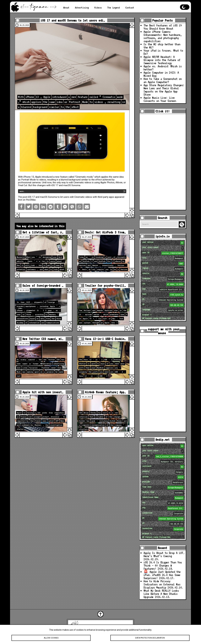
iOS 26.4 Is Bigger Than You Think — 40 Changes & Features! (163, 565)
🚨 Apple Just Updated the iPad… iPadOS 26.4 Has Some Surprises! (162, 575)
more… (22, 191)
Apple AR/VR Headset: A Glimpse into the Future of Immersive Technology (162, 60)
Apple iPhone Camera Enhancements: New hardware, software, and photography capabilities (163, 36)
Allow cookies (51, 639)
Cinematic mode (84, 177)
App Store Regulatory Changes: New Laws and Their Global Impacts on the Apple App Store (164, 90)
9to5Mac (31, 200)
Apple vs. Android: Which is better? (163, 68)
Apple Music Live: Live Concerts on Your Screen (160, 99)
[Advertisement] (163, 162)
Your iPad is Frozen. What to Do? (163, 52)
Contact (130, 8)
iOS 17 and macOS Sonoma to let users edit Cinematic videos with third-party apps (71, 197)
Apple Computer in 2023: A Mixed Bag (161, 74)
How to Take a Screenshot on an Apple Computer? (163, 80)
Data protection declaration (150, 639)
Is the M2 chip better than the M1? (162, 46)
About (66, 8)
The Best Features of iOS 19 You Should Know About (163, 27)
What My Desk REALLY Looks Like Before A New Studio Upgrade (161, 594)
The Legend (114, 8)
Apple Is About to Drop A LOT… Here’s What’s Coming (164, 554)
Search (182, 225)
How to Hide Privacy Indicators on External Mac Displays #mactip (162, 584)
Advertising (82, 8)
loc (163, 284)
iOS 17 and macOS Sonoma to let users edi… (73, 20)
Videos (98, 8)
